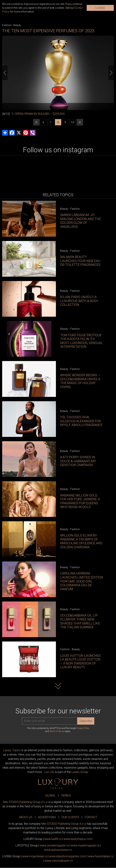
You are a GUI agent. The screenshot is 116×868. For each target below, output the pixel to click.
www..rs (53, 839)
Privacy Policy (83, 728)
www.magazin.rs (54, 845)
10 (73, 122)
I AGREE (100, 8)
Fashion (7, 25)
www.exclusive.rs (58, 850)
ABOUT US (26, 817)
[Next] (111, 73)
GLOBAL (50, 795)
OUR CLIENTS (70, 817)
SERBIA (66, 795)
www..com (78, 839)
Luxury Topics (12, 750)
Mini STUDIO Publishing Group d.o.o (25, 802)
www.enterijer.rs (35, 856)
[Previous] (5, 73)
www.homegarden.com (68, 856)
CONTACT (91, 817)
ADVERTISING (47, 817)
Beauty (17, 25)
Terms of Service (57, 731)
